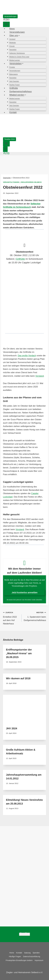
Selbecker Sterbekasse (17, 53)
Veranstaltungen (10, 16)
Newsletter (13, 50)
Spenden (36, 953)
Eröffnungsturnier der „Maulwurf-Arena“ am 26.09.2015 (19, 653)
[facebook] (4, 20)
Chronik (12, 46)
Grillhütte (14, 88)
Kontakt (13, 113)
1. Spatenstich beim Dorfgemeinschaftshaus (35, 616)
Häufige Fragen (15, 85)
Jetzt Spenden (14, 81)
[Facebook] (4, 154)
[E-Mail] (8, 20)
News (12, 29)
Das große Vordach (27, 356)
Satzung (27, 953)
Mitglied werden (15, 60)
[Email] (28, 934)
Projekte (12, 67)
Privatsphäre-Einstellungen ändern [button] (19, 960)
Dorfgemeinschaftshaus (21, 92)
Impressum (39, 960)
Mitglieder (13, 43)
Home (12, 953)
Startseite (7, 178)
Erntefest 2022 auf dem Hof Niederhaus (11, 618)
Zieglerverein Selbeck (31, 182)
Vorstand (12, 39)
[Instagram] (8, 154)
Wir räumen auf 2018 (18, 678)
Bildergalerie (14, 74)
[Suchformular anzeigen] (6, 24)
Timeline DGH (10, 139)
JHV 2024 (12, 728)
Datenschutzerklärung (32, 956)
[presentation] (24, 709)
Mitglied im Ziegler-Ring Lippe (19, 57)
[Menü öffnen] (5, 149)
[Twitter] (6, 154)
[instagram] (6, 20)
